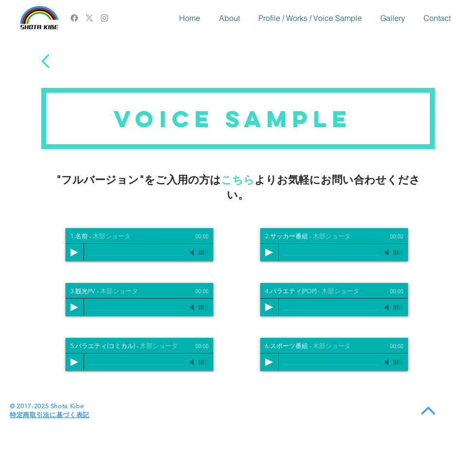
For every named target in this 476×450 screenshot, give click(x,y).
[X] (89, 18)
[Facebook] (74, 18)
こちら (238, 180)
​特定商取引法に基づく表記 (50, 415)
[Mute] (193, 252)
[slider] (204, 252)
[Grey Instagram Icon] (104, 18)
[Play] (74, 252)
